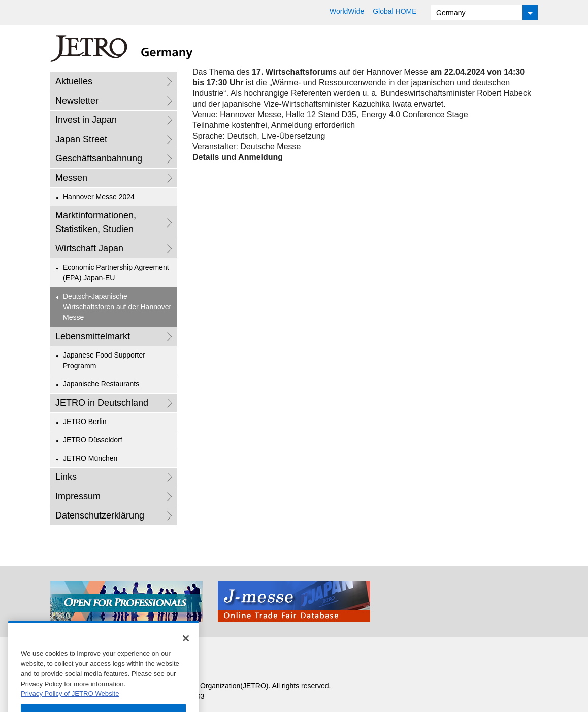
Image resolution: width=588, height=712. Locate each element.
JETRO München (90, 458)
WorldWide (347, 11)
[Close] (186, 646)
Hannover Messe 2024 (99, 197)
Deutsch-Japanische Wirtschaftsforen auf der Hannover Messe (117, 307)
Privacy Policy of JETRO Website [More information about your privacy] (70, 702)
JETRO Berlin (85, 422)
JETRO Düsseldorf (93, 440)
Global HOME (395, 11)
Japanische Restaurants (101, 384)
